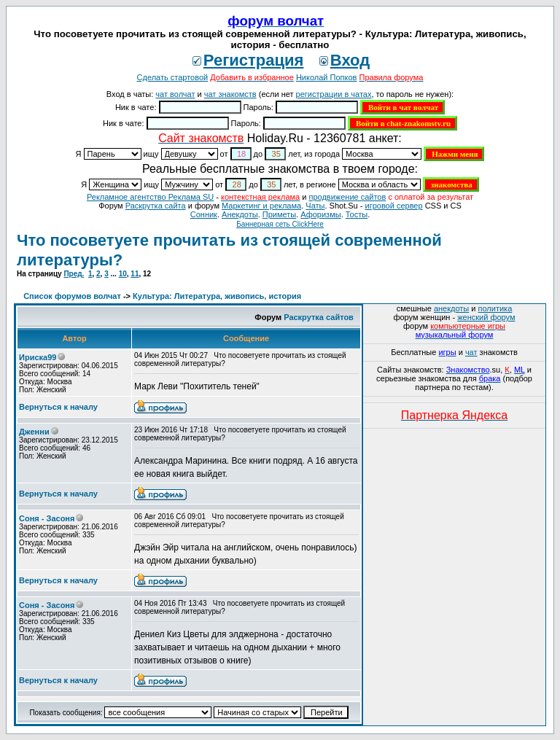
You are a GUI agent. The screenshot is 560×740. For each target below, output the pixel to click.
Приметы (279, 214)
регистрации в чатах (334, 94)
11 (135, 274)
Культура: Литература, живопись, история (217, 296)
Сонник (204, 214)
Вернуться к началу (58, 407)
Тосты (357, 214)
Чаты (315, 206)
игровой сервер (393, 206)
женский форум (486, 317)
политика (495, 308)
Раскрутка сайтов (319, 317)
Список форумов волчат (72, 296)
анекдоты (451, 308)
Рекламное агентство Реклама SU (150, 197)
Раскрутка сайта (156, 206)
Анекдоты (240, 214)
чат (471, 352)
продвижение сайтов (347, 197)
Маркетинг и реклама (261, 206)
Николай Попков (327, 77)
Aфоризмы (320, 214)
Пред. (74, 274)
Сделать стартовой (173, 77)
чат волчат (175, 94)
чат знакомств (230, 94)
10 (123, 274)
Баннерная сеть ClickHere (280, 224)
